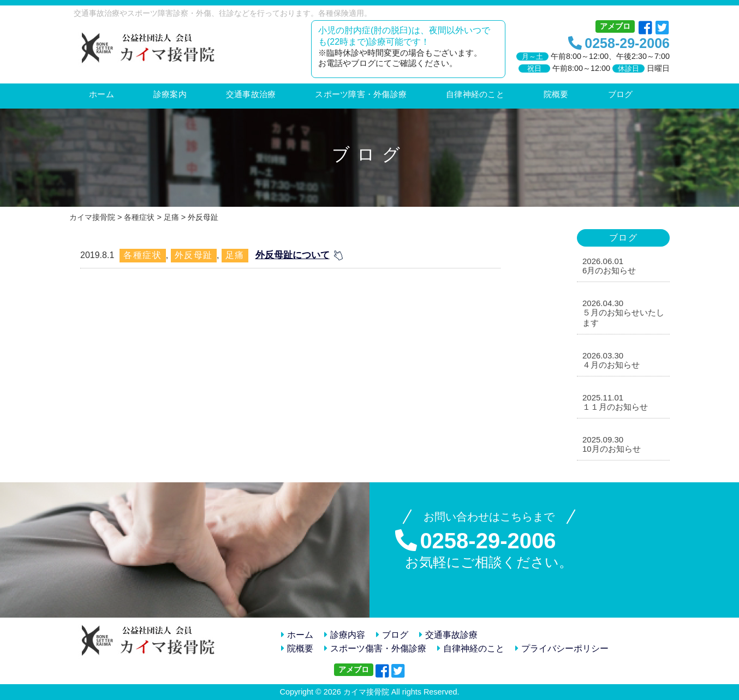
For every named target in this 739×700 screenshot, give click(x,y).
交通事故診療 (448, 635)
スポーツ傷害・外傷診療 (375, 648)
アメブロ (615, 26)
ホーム (297, 635)
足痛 (235, 255)
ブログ (392, 635)
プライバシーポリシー (562, 648)
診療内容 (345, 635)
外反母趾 (194, 255)
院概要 (297, 648)
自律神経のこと (471, 648)
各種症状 (142, 255)
